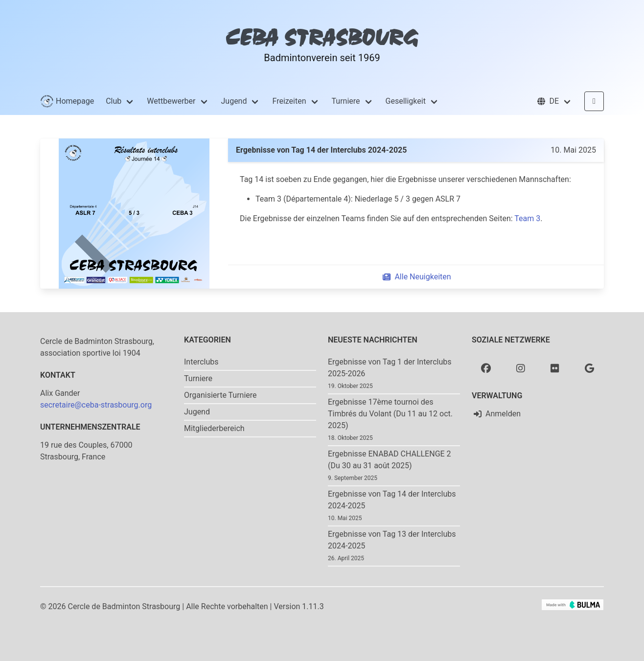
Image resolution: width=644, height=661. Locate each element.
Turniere (346, 101)
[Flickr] (555, 368)
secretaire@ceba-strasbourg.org (96, 405)
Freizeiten (289, 101)
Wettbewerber (171, 101)
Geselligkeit (406, 101)
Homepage (67, 101)
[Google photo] (590, 368)
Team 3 (527, 218)
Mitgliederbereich (214, 428)
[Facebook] (486, 368)
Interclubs (201, 362)
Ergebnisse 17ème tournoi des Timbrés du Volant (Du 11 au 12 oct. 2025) (390, 414)
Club (114, 101)
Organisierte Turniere (220, 395)
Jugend (234, 101)
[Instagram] (521, 368)
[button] (554, 101)
